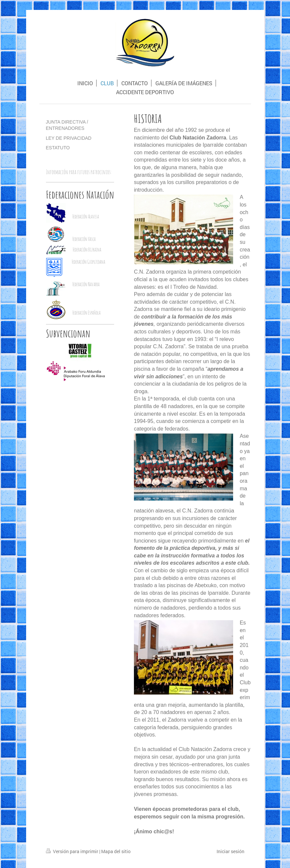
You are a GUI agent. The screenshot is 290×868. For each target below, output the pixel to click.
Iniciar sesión (230, 851)
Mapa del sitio (116, 851)
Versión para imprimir (73, 851)
